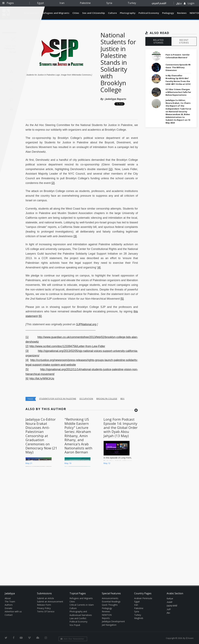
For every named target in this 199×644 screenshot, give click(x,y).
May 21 (29, 463)
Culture (112, 13)
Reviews (182, 13)
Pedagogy (168, 13)
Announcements (110, 598)
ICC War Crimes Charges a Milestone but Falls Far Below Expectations (178, 92)
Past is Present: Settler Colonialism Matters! (178, 56)
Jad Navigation (109, 625)
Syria (109, 3)
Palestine (85, 3)
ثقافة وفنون (172, 606)
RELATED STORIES (158, 41)
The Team (10, 602)
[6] (40, 316)
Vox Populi (75, 625)
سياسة (170, 598)
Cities (76, 13)
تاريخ (169, 609)
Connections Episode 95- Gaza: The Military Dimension (178, 67)
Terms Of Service (46, 611)
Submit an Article (45, 598)
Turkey (132, 3)
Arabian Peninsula (143, 598)
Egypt (40, 3)
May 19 (68, 463)
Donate (8, 608)
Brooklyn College (107, 399)
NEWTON (107, 615)
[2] (53, 183)
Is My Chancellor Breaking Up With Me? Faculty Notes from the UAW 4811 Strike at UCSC (178, 80)
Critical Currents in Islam (82, 605)
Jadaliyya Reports (116, 99)
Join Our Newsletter (72, 639)
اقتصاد (169, 602)
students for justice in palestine (58, 399)
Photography (128, 13)
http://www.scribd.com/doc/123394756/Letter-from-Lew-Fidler (67, 346)
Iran (62, 3)
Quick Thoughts (110, 605)
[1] (110, 169)
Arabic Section (175, 593)
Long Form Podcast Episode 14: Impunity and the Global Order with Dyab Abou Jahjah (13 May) (121, 427)
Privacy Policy (44, 608)
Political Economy (149, 13)
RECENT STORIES (184, 41)
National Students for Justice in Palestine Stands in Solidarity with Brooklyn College (118, 62)
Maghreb (139, 618)
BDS (123, 399)
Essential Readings (111, 602)
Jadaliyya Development (113, 621)
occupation (86, 399)
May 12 (107, 463)
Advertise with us (13, 611)
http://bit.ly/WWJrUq (42, 379)
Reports (106, 618)
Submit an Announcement (50, 602)
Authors (9, 605)
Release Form (44, 605)
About (8, 598)
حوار (168, 613)
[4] (99, 267)
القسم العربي (159, 3)
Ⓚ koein (190, 638)
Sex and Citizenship (94, 13)
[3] (75, 236)
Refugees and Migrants (56, 13)
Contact (9, 615)
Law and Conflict (78, 618)
